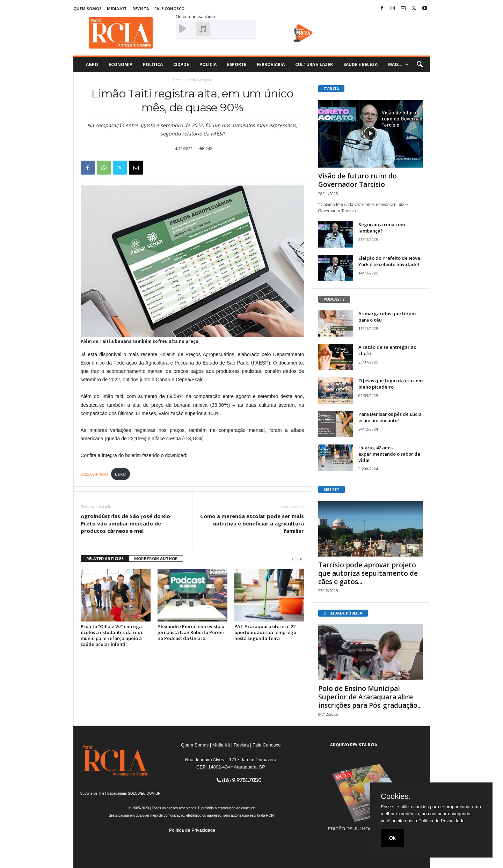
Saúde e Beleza (360, 64)
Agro (92, 64)
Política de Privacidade (192, 830)
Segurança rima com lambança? (382, 228)
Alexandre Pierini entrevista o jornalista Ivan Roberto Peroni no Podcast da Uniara (191, 632)
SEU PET (331, 489)
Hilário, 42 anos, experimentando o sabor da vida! (389, 454)
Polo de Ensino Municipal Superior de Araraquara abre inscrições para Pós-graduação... (370, 697)
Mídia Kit (117, 9)
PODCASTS (334, 299)
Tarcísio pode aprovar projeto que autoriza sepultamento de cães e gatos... (368, 573)
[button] (420, 65)
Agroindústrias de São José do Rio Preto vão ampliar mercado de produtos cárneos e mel (125, 523)
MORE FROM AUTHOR (156, 558)
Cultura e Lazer (314, 64)
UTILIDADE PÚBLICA (343, 613)
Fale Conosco (169, 9)
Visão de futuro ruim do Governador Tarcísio (358, 180)
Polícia (208, 64)
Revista (141, 9)
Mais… (398, 65)
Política (153, 64)
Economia (121, 64)
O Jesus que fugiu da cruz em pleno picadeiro (391, 384)
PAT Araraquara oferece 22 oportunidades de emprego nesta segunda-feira (265, 632)
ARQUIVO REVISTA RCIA (354, 745)
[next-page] (301, 559)
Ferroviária (271, 64)
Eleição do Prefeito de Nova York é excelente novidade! (389, 261)
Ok (392, 838)
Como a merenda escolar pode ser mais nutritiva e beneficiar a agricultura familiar (252, 523)
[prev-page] (292, 559)
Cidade (181, 64)
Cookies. (396, 796)
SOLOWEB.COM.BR (144, 793)
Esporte (237, 64)
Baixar (121, 474)
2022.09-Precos (94, 474)
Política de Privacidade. (442, 821)
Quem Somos (88, 9)
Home (178, 80)
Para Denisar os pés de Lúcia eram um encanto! (390, 417)
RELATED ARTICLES (105, 558)
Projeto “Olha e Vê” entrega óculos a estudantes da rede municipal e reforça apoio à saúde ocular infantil (112, 635)
